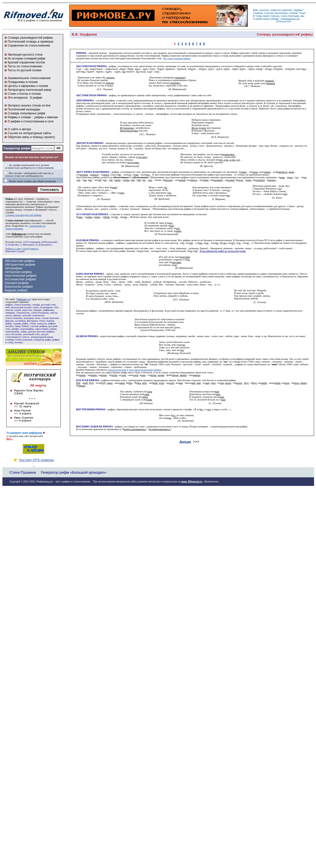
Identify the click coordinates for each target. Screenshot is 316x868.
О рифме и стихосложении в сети (30, 121)
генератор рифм (42, 340)
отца (302, 13)
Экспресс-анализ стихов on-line (29, 106)
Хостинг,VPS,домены (36, 460)
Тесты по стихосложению (25, 66)
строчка (269, 13)
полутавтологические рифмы (145, 370)
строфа (36, 305)
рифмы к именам (46, 117)
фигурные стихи (36, 321)
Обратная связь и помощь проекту (31, 137)
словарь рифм (20, 323)
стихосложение (22, 305)
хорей (18, 310)
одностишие (42, 329)
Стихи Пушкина (23, 472)
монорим (29, 318)
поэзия (18, 342)
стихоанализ (23, 313)
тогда (259, 16)
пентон (9, 310)
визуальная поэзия (21, 307)
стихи (33, 323)
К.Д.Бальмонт (43, 245)
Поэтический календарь (24, 109)
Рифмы (165, 56)
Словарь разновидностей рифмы (30, 38)
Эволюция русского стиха (25, 55)
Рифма (9, 199)
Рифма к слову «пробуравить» (22, 249)
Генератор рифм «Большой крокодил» (74, 472)
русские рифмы (46, 332)
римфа (15, 329)
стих (56, 307)
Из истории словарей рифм (26, 59)
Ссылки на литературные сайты (29, 133)
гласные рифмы (39, 326)
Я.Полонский (49, 242)
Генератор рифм (17, 148)
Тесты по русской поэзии (24, 70)
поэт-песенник (14, 334)
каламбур (20, 321)
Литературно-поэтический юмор (29, 90)
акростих (27, 310)
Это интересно (18, 98)
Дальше (185, 442)
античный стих (31, 334)
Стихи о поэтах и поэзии (24, 94)
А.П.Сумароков (32, 242)
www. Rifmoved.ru (192, 482)
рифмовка (48, 310)
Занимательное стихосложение (29, 78)
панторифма (27, 329)
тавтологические (117, 370)
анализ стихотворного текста (27, 336)
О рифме (36, 98)
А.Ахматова (12, 245)
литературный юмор (42, 337)
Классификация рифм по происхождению (223, 251)
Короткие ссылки (15, 251)
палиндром (46, 307)
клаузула (42, 323)
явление (287, 10)
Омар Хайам (22, 326)
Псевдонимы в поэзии (23, 82)
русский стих (49, 305)
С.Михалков (27, 245)
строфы (10, 212)
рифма (9, 305)
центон (32, 332)
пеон (37, 318)
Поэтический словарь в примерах (30, 42)
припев (17, 315)
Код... (10, 439)
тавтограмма (12, 332)
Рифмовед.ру (24, 299)
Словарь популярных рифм (26, 113)
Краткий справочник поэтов (26, 62)
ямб (7, 307)
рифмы (298, 10)
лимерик (10, 313)
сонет (36, 307)
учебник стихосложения (19, 340)
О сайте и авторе (19, 129)
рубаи (53, 329)
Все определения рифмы (177, 58)
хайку (24, 332)
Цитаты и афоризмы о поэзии (28, 86)
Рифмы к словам (19, 117)
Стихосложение (14, 220)
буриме (38, 310)
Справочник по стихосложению (29, 46)
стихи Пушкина (40, 313)
